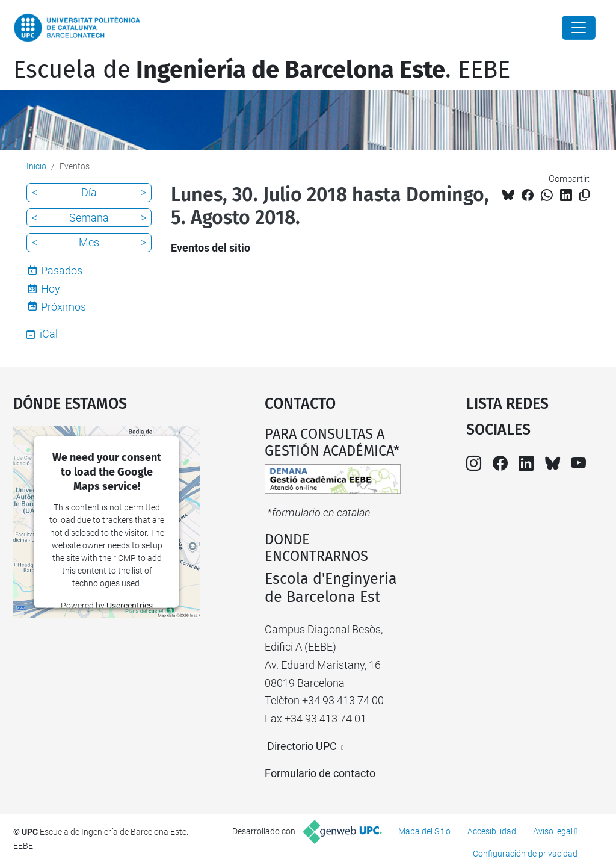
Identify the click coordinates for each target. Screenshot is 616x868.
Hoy (51, 289)
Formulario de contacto (320, 773)
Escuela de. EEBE (262, 70)
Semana (89, 218)
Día (89, 192)
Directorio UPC (302, 746)
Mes (89, 242)
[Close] (579, 28)
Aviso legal (553, 831)
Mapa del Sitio (424, 831)
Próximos (63, 307)
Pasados (62, 271)
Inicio (36, 166)
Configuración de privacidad (525, 854)
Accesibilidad (492, 831)
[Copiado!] (584, 195)
